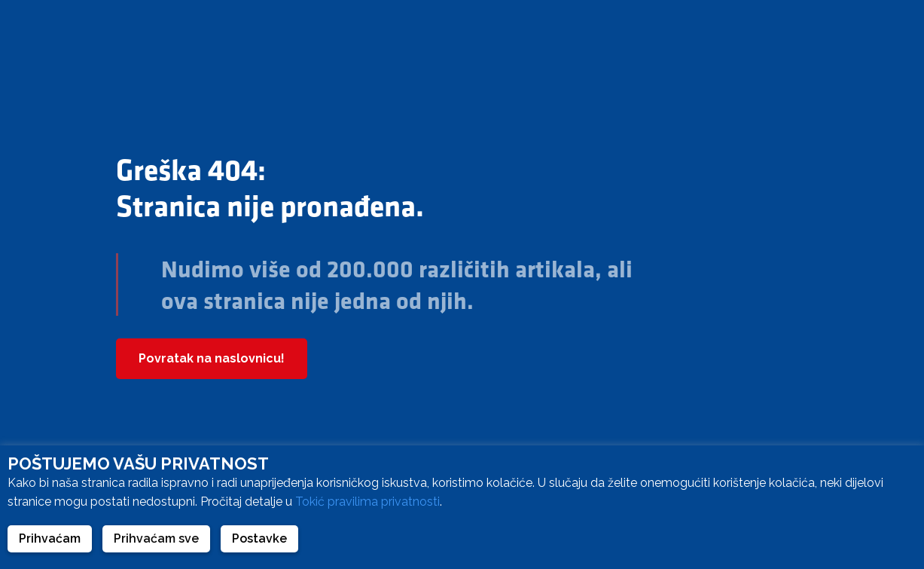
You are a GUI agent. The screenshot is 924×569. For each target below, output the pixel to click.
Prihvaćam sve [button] (156, 538)
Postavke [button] (259, 538)
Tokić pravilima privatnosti (367, 502)
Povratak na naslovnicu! (212, 358)
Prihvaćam (50, 538)
